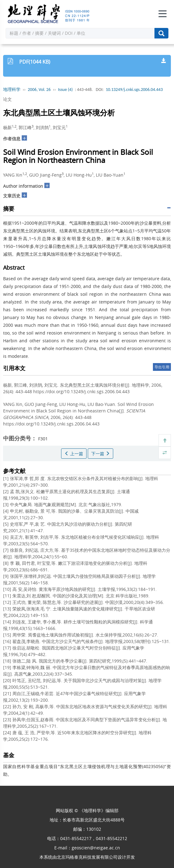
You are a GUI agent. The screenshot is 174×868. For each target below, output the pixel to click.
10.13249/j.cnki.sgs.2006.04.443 (134, 90)
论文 (7, 99)
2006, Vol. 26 (39, 90)
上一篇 (74, 454)
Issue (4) (65, 90)
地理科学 (12, 90)
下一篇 (100, 454)
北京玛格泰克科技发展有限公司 (87, 857)
